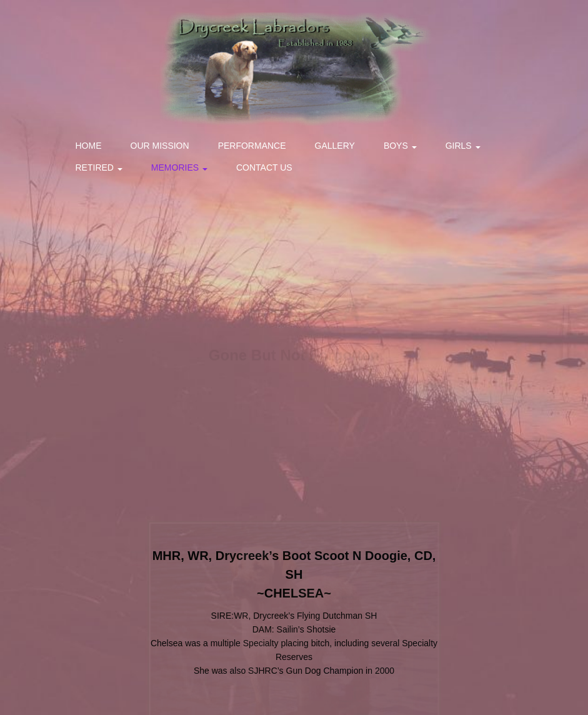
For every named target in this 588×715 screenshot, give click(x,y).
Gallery (335, 146)
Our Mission (160, 146)
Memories (179, 167)
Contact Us (264, 167)
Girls (463, 146)
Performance (252, 146)
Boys (400, 146)
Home (89, 146)
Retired (99, 167)
